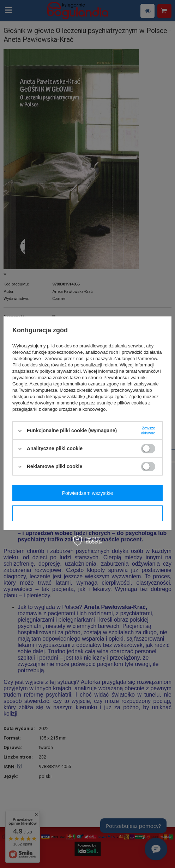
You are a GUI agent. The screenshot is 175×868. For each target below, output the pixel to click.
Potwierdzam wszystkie (88, 493)
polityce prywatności (60, 371)
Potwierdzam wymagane (88, 514)
